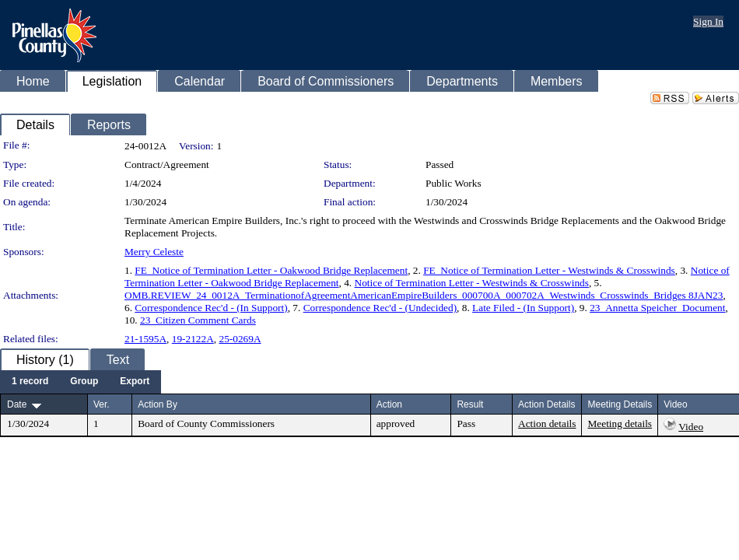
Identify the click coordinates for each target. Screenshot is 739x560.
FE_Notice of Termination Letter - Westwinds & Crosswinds (549, 270)
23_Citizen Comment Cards (198, 320)
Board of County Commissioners (206, 423)
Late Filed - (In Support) (523, 308)
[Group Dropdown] (84, 382)
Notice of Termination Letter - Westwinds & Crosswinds (472, 283)
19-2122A (193, 339)
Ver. (102, 404)
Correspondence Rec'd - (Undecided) (380, 308)
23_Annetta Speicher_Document (657, 308)
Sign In (708, 21)
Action (389, 404)
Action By (158, 404)
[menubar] (81, 382)
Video (691, 427)
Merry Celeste (154, 252)
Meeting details (620, 423)
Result (470, 404)
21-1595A (145, 339)
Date (17, 404)
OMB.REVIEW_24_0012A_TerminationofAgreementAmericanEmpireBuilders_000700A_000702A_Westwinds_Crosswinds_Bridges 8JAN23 (424, 295)
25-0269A (240, 339)
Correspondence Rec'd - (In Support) (211, 308)
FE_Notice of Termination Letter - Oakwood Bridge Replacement (271, 270)
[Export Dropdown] (135, 382)
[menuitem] (30, 382)
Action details (547, 423)
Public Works (454, 183)
